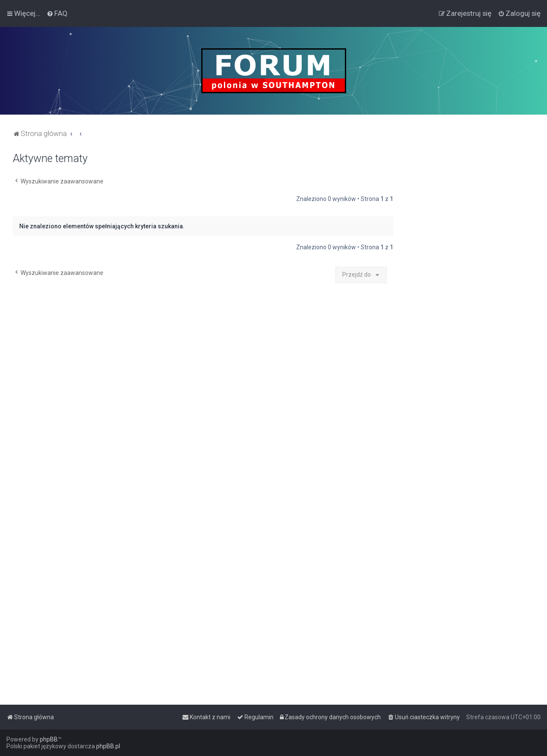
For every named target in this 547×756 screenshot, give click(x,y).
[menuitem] (57, 13)
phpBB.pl (108, 746)
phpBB (49, 739)
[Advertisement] (470, 281)
